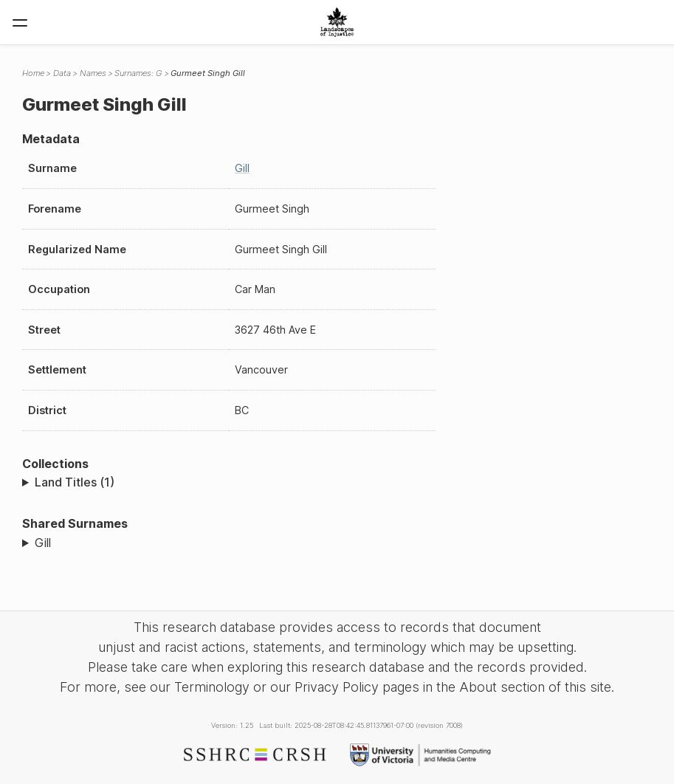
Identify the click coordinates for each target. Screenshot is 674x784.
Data (62, 73)
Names (93, 73)
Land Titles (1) (75, 482)
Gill (242, 168)
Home (33, 73)
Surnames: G (138, 73)
